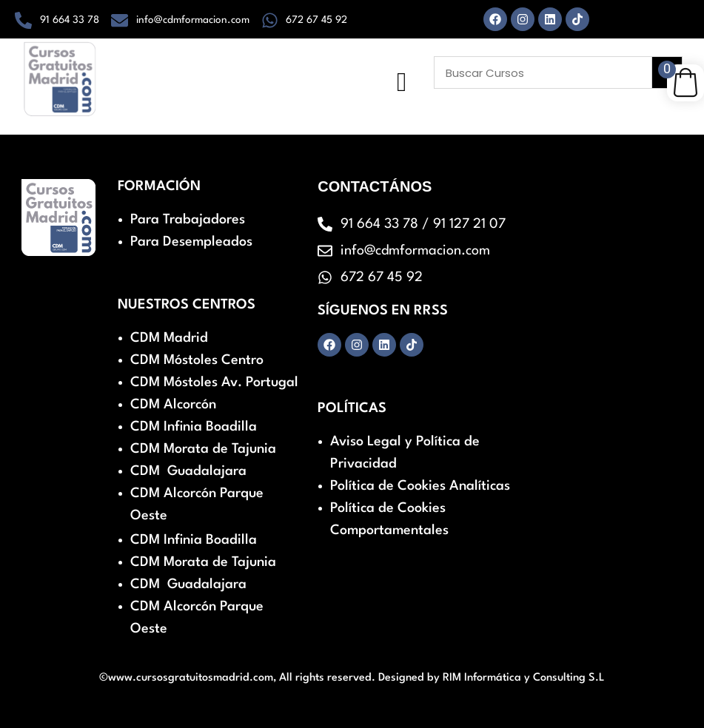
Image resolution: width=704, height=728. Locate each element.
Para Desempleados (191, 242)
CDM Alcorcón (173, 405)
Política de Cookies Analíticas (420, 486)
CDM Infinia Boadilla (194, 427)
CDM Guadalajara (188, 471)
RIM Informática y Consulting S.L (524, 678)
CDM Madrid (169, 338)
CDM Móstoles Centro (197, 360)
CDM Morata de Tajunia (203, 449)
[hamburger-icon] (402, 82)
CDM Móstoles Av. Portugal (214, 382)
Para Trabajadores (188, 220)
